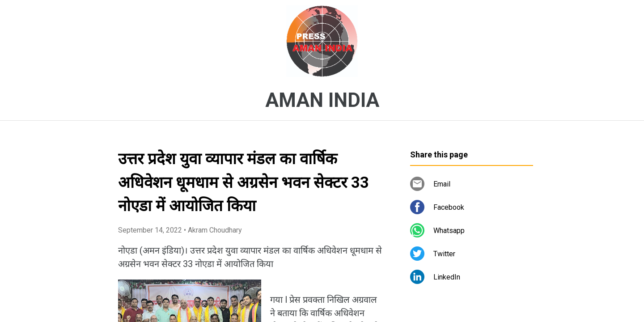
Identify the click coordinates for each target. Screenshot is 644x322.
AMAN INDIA (322, 100)
